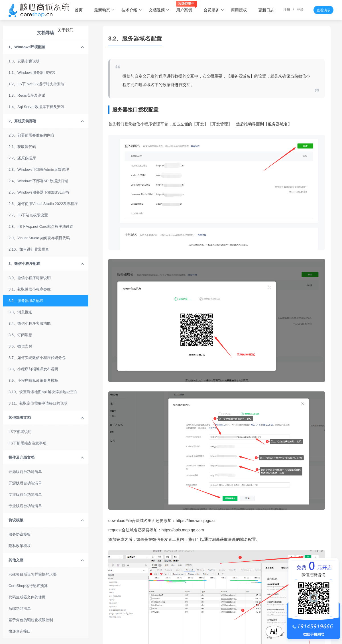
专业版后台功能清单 (25, 506)
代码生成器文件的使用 (27, 597)
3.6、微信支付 (20, 346)
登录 (300, 10)
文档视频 (159, 10)
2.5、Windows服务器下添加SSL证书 (39, 192)
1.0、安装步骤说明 (24, 61)
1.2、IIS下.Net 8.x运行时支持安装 (36, 84)
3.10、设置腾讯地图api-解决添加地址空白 (43, 392)
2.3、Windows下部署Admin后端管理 (39, 169)
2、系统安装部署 (46, 121)
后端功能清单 (20, 609)
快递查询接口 (20, 631)
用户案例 (187, 7)
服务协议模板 (20, 534)
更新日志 (266, 10)
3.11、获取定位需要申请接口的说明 (38, 403)
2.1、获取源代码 (22, 147)
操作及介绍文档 (46, 458)
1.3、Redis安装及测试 (27, 95)
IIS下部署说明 (20, 432)
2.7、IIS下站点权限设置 (28, 215)
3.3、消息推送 (20, 312)
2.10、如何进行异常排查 (29, 249)
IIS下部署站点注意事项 (28, 443)
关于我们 (66, 30)
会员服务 (214, 10)
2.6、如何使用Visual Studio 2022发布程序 (43, 204)
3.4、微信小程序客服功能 (30, 323)
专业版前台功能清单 (25, 494)
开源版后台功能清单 (25, 483)
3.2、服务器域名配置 (26, 301)
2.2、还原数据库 (22, 158)
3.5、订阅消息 (20, 335)
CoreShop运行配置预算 (28, 586)
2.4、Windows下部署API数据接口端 (38, 181)
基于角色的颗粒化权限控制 (31, 620)
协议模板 (46, 520)
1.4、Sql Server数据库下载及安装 (36, 107)
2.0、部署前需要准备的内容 (31, 135)
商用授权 (239, 10)
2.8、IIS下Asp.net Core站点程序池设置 (41, 226)
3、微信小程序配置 (46, 264)
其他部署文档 (46, 418)
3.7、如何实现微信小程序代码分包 (37, 358)
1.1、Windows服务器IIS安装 (32, 73)
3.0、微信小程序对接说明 (30, 278)
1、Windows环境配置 (46, 47)
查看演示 (323, 10)
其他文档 (46, 560)
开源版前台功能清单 (25, 472)
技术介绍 (132, 10)
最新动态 (104, 10)
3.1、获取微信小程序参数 (30, 289)
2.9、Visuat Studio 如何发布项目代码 (39, 238)
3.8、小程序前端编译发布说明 (33, 369)
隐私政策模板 (20, 546)
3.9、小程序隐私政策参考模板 (33, 380)
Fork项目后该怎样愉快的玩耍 (33, 574)
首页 (79, 10)
